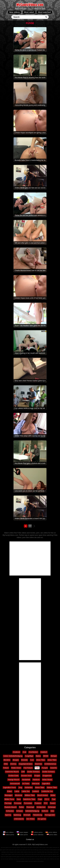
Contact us (30, 839)
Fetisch (6, 768)
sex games (54, 854)
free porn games (5, 847)
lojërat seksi (28, 861)
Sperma (8, 815)
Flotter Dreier (16, 768)
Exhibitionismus (50, 764)
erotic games (40, 861)
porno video (52, 835)
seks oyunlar (53, 857)
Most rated (29, 12)
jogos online (39, 847)
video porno (23, 835)
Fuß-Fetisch (28, 768)
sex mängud (37, 859)
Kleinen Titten (52, 788)
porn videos (9, 832)
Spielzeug (17, 815)
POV (46, 803)
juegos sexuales (13, 857)
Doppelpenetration (26, 764)
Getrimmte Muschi (12, 772)
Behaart (54, 756)
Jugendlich (46, 784)
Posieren (38, 803)
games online (20, 847)
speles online (20, 852)
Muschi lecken (43, 795)
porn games (34, 861)
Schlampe (52, 807)
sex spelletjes (10, 859)
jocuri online (50, 850)
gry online (39, 850)
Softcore (45, 811)
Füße (37, 768)
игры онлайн (33, 847)
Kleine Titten (40, 788)
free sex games (13, 847)
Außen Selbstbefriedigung (13, 756)
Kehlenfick (29, 788)
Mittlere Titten (30, 795)
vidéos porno (9, 835)
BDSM (46, 756)
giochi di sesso (34, 857)
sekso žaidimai (50, 859)
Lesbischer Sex (47, 791)
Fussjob (45, 768)
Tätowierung (38, 815)
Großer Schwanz (33, 772)
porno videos (51, 832)
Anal (24, 752)
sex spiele (6, 857)
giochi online (6, 850)
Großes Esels (13, 776)
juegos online (46, 847)
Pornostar (18, 803)
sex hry (5, 859)
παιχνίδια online (41, 852)
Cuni (32, 760)
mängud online (13, 852)
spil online (22, 850)
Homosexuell (15, 784)
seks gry (16, 859)
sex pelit (32, 859)
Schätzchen (41, 807)
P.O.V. (47, 799)
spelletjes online (5, 852)
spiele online (52, 847)
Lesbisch (36, 791)
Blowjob (16, 760)
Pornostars (28, 803)
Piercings (8, 803)
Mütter (53, 795)
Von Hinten (30, 819)
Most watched (44, 12)
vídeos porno (37, 832)
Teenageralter (50, 815)
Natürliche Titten (29, 799)
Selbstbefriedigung (32, 811)
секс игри (57, 859)
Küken (10, 791)
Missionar (19, 795)
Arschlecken (33, 752)
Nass (19, 799)
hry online (44, 850)
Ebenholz (38, 764)
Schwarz (20, 811)
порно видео (23, 832)
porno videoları (37, 835)
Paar (54, 799)
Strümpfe (27, 815)
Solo (52, 811)
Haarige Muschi (13, 780)
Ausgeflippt (29, 756)
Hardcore (36, 780)
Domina (13, 764)
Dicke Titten (41, 760)
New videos (14, 12)
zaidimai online (27, 852)
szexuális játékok (21, 861)
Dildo (6, 764)
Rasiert (53, 803)
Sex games (42, 819)
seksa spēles (43, 859)
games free (27, 847)
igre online (47, 852)
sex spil (48, 857)
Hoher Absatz (47, 780)
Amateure (16, 752)
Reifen (22, 807)
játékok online (57, 850)
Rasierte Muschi (11, 807)
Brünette (24, 760)
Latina (17, 791)
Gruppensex (47, 776)
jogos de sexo (20, 857)
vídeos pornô (15, 854)
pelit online (28, 850)
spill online (12, 850)
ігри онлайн (34, 850)
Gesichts (53, 768)
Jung (20, 788)
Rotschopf (30, 807)
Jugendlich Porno (10, 788)
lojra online (34, 852)
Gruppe (37, 776)
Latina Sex (26, 791)
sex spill (40, 857)
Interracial (36, 784)
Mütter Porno (9, 799)
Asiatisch (44, 752)
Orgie (40, 799)
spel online (17, 850)
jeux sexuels (27, 857)
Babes (38, 756)
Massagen (9, 795)
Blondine (7, 760)
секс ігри (27, 859)
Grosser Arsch (26, 776)
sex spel (44, 857)
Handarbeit (26, 780)
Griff (23, 772)
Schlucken (10, 811)
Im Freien (26, 784)
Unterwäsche (19, 819)
